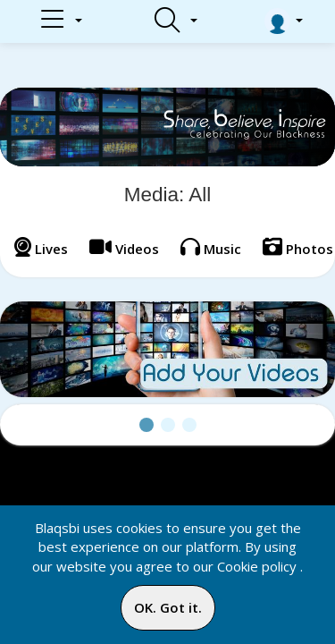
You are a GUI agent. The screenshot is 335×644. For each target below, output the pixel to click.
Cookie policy (257, 566)
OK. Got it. (168, 607)
